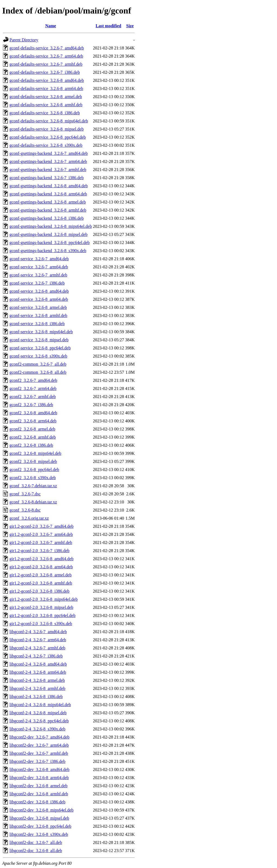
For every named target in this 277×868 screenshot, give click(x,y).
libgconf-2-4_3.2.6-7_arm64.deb (38, 640)
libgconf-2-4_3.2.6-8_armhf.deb (37, 688)
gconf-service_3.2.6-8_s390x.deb (38, 356)
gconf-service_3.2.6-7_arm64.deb (39, 267)
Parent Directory (24, 40)
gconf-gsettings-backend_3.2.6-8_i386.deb (47, 218)
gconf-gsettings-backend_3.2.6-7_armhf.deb (48, 170)
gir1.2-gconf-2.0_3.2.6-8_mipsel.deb (41, 607)
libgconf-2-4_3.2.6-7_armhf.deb (37, 648)
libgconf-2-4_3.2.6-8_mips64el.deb (40, 705)
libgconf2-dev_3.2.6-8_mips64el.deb (42, 810)
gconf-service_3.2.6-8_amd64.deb (39, 291)
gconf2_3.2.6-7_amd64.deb (33, 380)
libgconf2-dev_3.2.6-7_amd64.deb (39, 737)
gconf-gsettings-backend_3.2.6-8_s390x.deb (48, 251)
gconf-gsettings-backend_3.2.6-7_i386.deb (47, 178)
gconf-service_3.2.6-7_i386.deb (37, 283)
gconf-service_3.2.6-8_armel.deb (38, 307)
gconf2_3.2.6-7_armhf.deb (33, 397)
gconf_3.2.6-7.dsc (25, 494)
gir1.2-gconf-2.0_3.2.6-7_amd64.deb (42, 526)
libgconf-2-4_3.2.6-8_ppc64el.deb (39, 721)
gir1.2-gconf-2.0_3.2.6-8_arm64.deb (41, 567)
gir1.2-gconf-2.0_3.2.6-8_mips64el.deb (44, 599)
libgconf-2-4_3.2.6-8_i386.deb (36, 697)
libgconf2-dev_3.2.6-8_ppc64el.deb (40, 826)
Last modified (109, 26)
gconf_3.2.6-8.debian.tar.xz (33, 502)
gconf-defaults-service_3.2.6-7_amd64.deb (47, 48)
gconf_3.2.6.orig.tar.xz (29, 518)
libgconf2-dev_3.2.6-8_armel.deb (39, 786)
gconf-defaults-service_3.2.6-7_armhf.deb (46, 64)
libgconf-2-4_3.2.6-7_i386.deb (36, 656)
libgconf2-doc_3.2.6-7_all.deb (36, 842)
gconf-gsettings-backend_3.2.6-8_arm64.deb (48, 194)
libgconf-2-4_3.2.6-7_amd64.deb (38, 632)
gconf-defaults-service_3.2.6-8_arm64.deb (46, 89)
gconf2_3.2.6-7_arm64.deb (33, 388)
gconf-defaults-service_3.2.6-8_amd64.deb (47, 80)
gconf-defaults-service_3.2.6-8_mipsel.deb (47, 129)
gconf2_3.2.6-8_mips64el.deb (35, 453)
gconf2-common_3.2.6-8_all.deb (38, 372)
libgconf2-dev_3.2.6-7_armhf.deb (39, 753)
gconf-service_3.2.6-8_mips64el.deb (41, 332)
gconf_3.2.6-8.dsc (25, 510)
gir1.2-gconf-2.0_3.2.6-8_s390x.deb (41, 624)
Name (51, 26)
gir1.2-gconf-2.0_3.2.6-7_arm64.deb (41, 534)
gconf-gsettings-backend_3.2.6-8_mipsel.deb (48, 234)
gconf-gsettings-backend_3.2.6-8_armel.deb (48, 202)
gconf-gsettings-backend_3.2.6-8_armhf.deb (48, 210)
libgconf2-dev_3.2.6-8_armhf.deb (39, 794)
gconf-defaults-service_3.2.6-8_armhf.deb (46, 105)
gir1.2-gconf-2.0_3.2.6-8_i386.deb (39, 591)
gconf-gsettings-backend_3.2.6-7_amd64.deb (49, 153)
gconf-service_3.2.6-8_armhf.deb (38, 316)
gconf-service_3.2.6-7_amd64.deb (39, 259)
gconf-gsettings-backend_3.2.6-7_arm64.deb (48, 161)
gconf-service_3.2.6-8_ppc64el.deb (40, 348)
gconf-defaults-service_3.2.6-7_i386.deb (45, 72)
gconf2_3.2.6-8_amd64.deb (33, 413)
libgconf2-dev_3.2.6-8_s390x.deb (39, 834)
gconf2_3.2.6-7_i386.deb (31, 405)
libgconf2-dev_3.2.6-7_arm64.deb (39, 745)
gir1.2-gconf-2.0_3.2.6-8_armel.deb (41, 575)
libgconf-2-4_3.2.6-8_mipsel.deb (38, 713)
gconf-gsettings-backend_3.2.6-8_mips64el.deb (51, 226)
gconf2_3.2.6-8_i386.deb (31, 445)
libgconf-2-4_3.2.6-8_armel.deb (37, 680)
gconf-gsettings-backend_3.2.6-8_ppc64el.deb (50, 243)
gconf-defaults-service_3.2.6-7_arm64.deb (46, 56)
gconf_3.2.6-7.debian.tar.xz (33, 486)
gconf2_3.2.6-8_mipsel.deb (33, 461)
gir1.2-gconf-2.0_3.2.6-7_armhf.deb (41, 542)
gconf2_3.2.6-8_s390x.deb (33, 478)
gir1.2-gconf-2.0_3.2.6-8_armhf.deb (41, 583)
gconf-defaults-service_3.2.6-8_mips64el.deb (49, 121)
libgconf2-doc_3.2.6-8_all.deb (36, 851)
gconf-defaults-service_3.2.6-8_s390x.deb (46, 145)
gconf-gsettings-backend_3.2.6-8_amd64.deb (49, 186)
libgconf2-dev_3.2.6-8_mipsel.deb (39, 818)
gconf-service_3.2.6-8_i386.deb (37, 324)
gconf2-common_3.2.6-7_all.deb (38, 364)
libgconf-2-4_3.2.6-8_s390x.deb (37, 729)
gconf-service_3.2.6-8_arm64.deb (39, 299)
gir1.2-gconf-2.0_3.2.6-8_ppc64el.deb (42, 615)
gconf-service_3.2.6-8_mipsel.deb (39, 340)
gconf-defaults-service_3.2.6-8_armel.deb (46, 97)
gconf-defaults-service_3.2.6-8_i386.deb (45, 113)
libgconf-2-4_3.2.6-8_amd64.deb (38, 664)
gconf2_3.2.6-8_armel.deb (32, 429)
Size (130, 26)
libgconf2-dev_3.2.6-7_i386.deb (37, 761)
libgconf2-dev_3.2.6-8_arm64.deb (39, 778)
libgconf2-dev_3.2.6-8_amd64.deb (39, 769)
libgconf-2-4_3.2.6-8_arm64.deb (38, 672)
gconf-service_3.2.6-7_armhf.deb (38, 275)
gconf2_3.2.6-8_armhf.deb (33, 437)
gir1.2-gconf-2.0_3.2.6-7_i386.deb (39, 551)
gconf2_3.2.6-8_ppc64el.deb (34, 470)
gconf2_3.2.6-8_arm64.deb (33, 421)
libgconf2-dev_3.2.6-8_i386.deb (37, 802)
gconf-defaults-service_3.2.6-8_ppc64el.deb (48, 137)
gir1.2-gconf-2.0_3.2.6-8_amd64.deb (42, 559)
